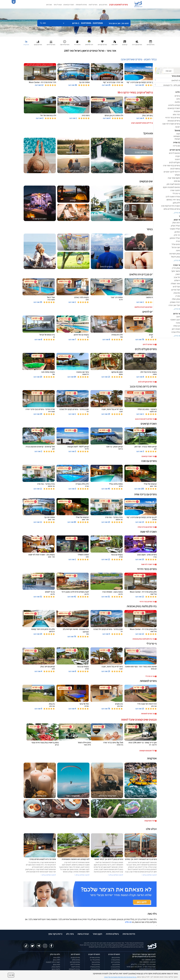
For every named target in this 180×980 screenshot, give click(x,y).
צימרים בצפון (103, 5)
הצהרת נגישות (83, 934)
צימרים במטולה (95, 967)
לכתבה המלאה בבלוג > (48, 875)
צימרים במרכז (115, 960)
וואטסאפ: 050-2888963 (148, 962)
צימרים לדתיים (75, 964)
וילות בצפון (57, 960)
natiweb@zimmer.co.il (147, 969)
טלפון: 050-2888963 (149, 960)
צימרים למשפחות (81, 5)
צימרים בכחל (96, 964)
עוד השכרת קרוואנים (148, 456)
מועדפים (49, 5)
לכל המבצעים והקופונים (147, 751)
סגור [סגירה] (11, 975)
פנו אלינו (128, 922)
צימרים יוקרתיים (75, 962)
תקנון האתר (97, 934)
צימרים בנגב (116, 964)
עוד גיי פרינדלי (150, 676)
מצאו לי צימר (58, 5)
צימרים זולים (76, 960)
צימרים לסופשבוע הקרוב (118, 5)
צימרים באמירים (95, 957)
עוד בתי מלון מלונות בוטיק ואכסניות (144, 639)
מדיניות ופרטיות (129, 934)
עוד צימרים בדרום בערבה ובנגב (145, 419)
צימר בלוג (70, 934)
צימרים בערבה (115, 967)
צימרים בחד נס (95, 960)
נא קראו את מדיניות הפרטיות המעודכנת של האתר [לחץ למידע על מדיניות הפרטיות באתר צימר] (120, 977)
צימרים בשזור (96, 962)
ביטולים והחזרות (112, 934)
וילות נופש (57, 957)
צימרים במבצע (75, 957)
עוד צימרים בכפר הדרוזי (147, 602)
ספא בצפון (57, 964)
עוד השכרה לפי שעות (148, 564)
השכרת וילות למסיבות (53, 962)
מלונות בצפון (56, 969)
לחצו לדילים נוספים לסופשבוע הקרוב (143, 123)
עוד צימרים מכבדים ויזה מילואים (145, 307)
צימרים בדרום (116, 962)
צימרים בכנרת (115, 969)
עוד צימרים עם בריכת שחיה (146, 527)
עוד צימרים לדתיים (149, 344)
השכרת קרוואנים (69, 5)
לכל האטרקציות (150, 821)
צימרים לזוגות (93, 5)
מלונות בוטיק (56, 967)
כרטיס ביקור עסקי (55, 934)
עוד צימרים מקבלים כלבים (146, 382)
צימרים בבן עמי (95, 969)
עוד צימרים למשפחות (148, 714)
